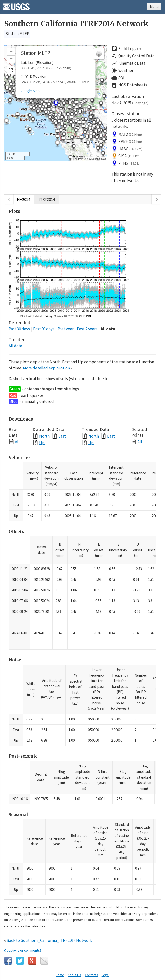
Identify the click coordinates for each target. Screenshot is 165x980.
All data (108, 329)
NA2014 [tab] (23, 199)
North (44, 436)
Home (60, 975)
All (17, 442)
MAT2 (127, 134)
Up (42, 443)
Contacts (91, 975)
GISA (126, 156)
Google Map (30, 91)
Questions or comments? (23, 950)
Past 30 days (19, 329)
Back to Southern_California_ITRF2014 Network (49, 940)
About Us (74, 975)
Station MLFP (17, 34)
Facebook (8, 961)
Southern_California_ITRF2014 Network (76, 24)
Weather (122, 71)
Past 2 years (87, 329)
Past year (66, 329)
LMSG (127, 149)
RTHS (127, 163)
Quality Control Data (133, 56)
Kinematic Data (128, 63)
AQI (118, 78)
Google (32, 961)
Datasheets (129, 85)
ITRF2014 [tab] (47, 199)
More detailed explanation (46, 368)
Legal (105, 975)
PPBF (127, 142)
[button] (99, 132)
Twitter (20, 961)
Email (44, 961)
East (62, 436)
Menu (154, 7)
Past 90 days (44, 329)
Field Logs (126, 49)
